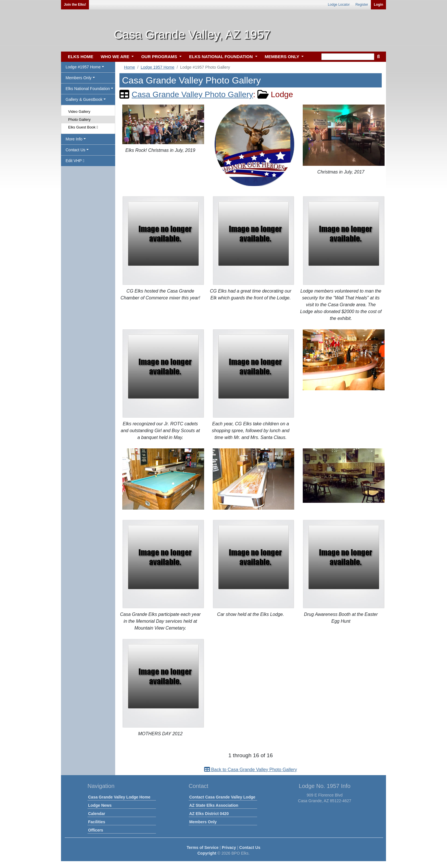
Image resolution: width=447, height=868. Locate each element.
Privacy (229, 847)
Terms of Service (203, 847)
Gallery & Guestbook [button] (84, 99)
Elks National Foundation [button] (88, 89)
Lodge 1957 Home (157, 67)
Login (378, 5)
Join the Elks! (75, 5)
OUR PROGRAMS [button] (160, 57)
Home (129, 67)
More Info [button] (74, 139)
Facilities (97, 822)
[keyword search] (348, 57)
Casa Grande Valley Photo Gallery (192, 94)
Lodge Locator (339, 5)
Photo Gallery (79, 120)
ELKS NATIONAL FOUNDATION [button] (222, 57)
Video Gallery (79, 112)
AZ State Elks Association (214, 805)
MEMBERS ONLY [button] (283, 57)
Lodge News (100, 805)
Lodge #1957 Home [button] (83, 67)
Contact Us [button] (75, 150)
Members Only (203, 822)
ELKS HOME (81, 57)
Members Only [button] (79, 78)
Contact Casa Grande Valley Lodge (222, 797)
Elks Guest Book (83, 127)
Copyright (207, 853)
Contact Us (250, 847)
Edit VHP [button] (75, 161)
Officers (96, 830)
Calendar (97, 814)
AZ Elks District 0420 (209, 814)
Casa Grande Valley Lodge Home (119, 797)
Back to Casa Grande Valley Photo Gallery (251, 770)
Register (362, 5)
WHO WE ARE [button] (115, 57)
